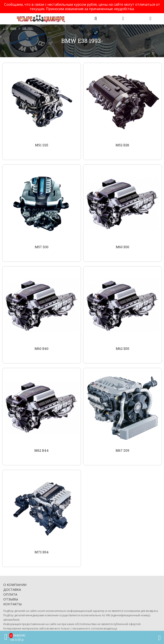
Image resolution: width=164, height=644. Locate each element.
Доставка (12, 589)
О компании (15, 585)
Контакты (13, 604)
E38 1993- (28, 28)
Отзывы (11, 599)
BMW (13, 28)
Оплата (10, 594)
